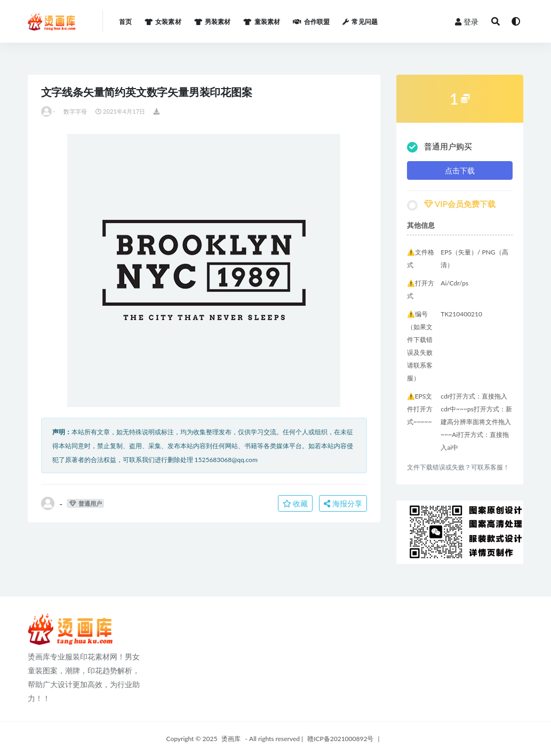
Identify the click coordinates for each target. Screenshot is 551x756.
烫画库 (231, 739)
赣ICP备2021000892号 (340, 739)
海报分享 (343, 503)
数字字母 (75, 111)
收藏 (296, 503)
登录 (467, 22)
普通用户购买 (440, 147)
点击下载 (460, 170)
